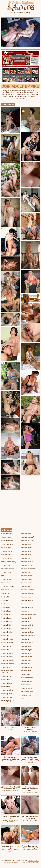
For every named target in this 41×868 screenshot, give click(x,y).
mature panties (27, 586)
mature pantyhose (28, 590)
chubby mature (7, 551)
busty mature (6, 548)
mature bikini (6, 625)
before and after (7, 544)
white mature (26, 699)
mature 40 (5, 600)
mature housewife (28, 537)
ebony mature (6, 565)
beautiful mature (7, 541)
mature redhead (27, 600)
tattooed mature (27, 692)
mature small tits (27, 625)
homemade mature (8, 586)
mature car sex (7, 646)
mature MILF (26, 572)
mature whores (27, 657)
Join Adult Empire (20, 86)
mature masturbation (29, 569)
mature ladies (26, 548)
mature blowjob (7, 632)
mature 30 (5, 597)
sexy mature (26, 685)
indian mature (6, 593)
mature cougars (7, 653)
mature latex (26, 551)
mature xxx (26, 664)
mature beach (6, 618)
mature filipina (6, 683)
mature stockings (28, 632)
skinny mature (27, 688)
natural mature (27, 667)
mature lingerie (27, 565)
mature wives (26, 660)
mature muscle (27, 579)
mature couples (7, 657)
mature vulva (26, 653)
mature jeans (26, 544)
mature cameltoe (7, 643)
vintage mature (27, 695)
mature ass (5, 607)
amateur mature (7, 534)
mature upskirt (27, 646)
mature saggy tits (28, 604)
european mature (7, 569)
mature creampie (7, 660)
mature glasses (7, 694)
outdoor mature (27, 678)
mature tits (25, 639)
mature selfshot (27, 607)
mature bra (5, 636)
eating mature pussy (8, 562)
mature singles (27, 618)
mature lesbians (27, 562)
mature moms (27, 576)
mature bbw (6, 615)
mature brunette (7, 639)
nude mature (26, 671)
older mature (26, 674)
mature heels (26, 534)
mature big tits (6, 621)
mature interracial (28, 541)
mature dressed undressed (7, 672)
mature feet (5, 680)
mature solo (26, 629)
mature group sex (8, 701)
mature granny (7, 697)
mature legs (26, 558)
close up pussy (7, 558)
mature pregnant (27, 593)
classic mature (7, 555)
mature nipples (27, 583)
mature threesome (28, 636)
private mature (27, 681)
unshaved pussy (27, 643)
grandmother (6, 579)
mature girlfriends (8, 690)
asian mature (6, 537)
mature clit (5, 650)
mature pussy (26, 597)
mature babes (6, 611)
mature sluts (26, 621)
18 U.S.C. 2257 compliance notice (27, 863)
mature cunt (6, 667)
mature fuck (6, 687)
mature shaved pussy (29, 615)
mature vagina (27, 650)
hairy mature (6, 583)
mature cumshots (7, 664)
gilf (3, 576)
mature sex (26, 611)
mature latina (26, 555)
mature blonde (7, 629)
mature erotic (6, 676)
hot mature (5, 590)
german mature (7, 572)
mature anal (6, 604)
